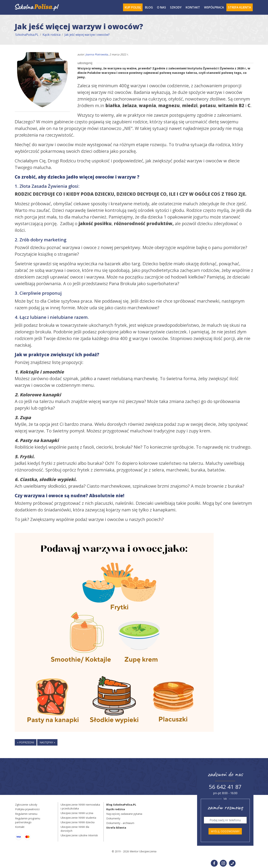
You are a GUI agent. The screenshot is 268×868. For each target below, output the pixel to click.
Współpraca (214, 7)
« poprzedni (26, 742)
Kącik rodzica (51, 35)
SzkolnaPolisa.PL (27, 35)
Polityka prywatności (27, 809)
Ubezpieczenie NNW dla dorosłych (75, 829)
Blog (149, 7)
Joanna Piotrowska (97, 54)
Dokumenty (113, 818)
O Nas (161, 7)
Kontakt (193, 7)
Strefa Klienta (240, 7)
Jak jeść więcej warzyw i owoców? (87, 35)
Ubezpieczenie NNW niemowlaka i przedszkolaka (80, 807)
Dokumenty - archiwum (120, 823)
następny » (47, 742)
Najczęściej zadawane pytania (124, 814)
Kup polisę (133, 7)
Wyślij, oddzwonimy (225, 831)
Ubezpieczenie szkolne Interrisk (79, 835)
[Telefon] (225, 820)
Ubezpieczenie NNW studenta (78, 818)
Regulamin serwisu (26, 814)
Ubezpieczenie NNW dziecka (78, 822)
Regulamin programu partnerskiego (28, 820)
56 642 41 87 (225, 787)
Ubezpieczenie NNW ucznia (77, 813)
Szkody (176, 7)
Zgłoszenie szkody (26, 805)
